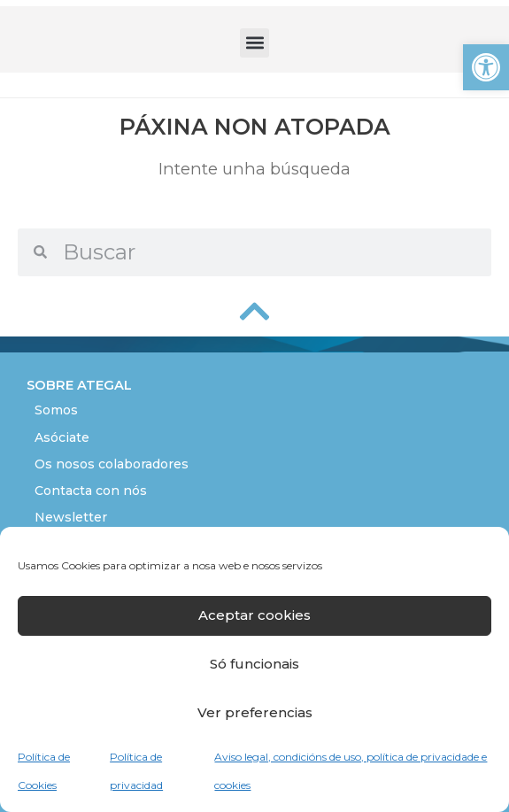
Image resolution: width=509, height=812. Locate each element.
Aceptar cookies (254, 615)
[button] (486, 67)
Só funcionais (254, 664)
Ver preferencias (255, 712)
